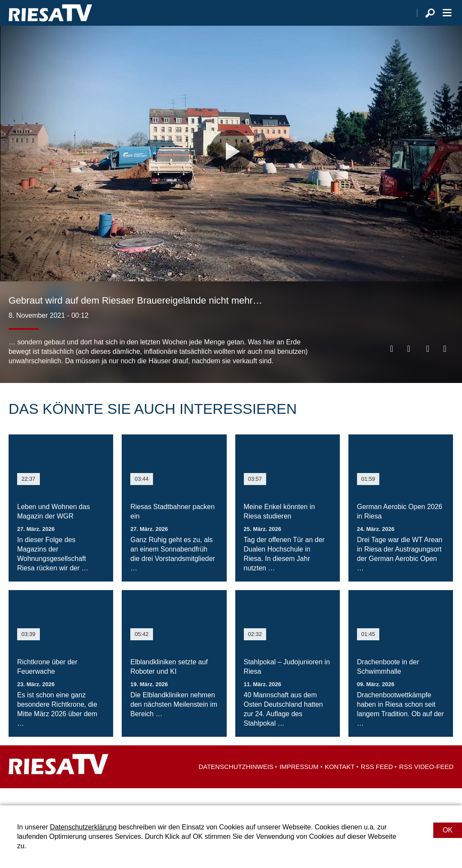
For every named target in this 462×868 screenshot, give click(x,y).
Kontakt (340, 784)
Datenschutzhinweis (236, 784)
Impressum (299, 784)
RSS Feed (377, 784)
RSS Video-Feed (426, 784)
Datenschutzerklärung (83, 827)
